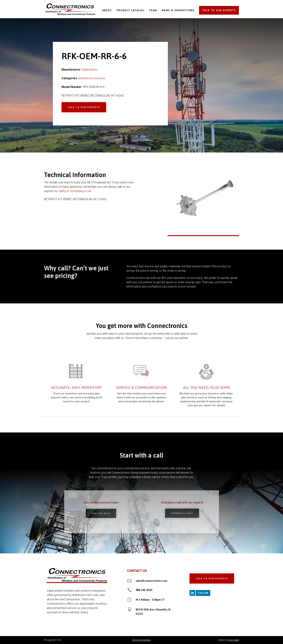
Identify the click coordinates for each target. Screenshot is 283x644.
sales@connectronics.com (152, 581)
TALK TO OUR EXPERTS (219, 10)
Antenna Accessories (92, 78)
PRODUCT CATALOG (130, 10)
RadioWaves (90, 70)
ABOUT (107, 10)
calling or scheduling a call (75, 191)
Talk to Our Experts (84, 107)
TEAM (153, 10)
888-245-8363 (144, 590)
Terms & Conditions (141, 640)
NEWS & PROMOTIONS (178, 10)
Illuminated (234, 640)
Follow (203, 593)
